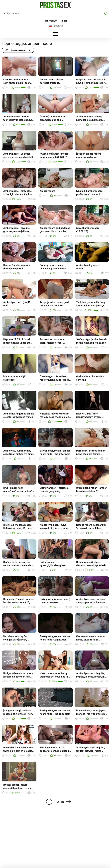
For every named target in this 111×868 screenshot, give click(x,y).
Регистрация (51, 21)
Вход (65, 21)
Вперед (61, 802)
